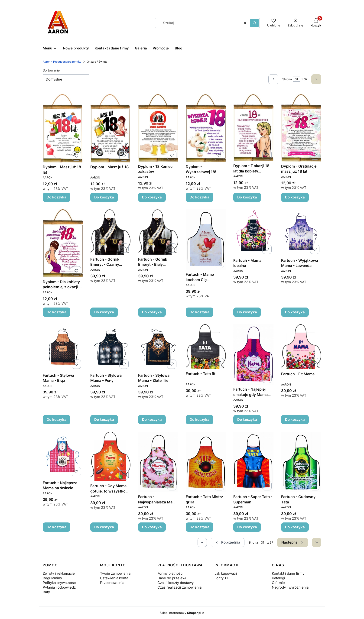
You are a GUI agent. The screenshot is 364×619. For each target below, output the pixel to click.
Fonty (219, 578)
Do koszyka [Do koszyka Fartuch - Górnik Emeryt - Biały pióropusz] (152, 312)
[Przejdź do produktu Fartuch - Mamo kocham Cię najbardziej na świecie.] (206, 240)
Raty (46, 592)
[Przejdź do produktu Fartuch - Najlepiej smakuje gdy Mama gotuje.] (253, 355)
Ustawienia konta (114, 578)
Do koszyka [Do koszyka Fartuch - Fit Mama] (295, 420)
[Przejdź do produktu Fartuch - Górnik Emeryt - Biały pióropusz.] (158, 232)
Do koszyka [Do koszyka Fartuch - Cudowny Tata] (295, 527)
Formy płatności (170, 573)
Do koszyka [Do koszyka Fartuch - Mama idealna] (247, 312)
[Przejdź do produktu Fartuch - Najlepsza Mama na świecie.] (63, 455)
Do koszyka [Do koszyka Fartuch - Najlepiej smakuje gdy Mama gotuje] (247, 420)
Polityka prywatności (60, 583)
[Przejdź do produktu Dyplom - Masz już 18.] (110, 128)
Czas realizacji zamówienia (179, 587)
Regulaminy (52, 578)
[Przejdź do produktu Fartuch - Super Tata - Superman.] (253, 462)
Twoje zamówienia (115, 573)
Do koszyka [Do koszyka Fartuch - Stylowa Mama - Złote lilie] (152, 420)
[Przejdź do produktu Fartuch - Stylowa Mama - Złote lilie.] (158, 347)
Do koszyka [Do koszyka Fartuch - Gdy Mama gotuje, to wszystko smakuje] (104, 527)
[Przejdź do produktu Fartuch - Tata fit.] (206, 347)
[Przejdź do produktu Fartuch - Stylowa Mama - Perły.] (110, 347)
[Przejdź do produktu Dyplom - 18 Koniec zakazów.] (158, 128)
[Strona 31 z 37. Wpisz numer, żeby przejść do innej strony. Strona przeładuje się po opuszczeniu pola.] (296, 79)
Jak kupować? (226, 573)
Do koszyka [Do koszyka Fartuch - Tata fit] (200, 420)
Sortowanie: (52, 70)
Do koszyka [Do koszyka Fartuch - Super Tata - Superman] (247, 527)
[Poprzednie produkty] (228, 542)
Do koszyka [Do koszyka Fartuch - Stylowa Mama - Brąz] (57, 420)
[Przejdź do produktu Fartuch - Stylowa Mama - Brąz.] (63, 347)
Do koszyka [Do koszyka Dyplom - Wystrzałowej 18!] (200, 197)
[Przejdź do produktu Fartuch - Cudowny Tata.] (301, 462)
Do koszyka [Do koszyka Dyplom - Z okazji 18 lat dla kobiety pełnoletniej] (247, 197)
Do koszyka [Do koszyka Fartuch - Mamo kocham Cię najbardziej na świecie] (200, 312)
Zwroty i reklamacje (59, 573)
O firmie (278, 583)
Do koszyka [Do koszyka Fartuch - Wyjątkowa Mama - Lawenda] (295, 312)
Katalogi (278, 578)
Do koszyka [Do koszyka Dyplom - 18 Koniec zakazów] (152, 197)
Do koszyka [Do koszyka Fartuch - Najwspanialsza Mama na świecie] (152, 527)
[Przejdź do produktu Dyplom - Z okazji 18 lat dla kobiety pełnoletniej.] (253, 128)
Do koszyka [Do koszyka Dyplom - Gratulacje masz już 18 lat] (295, 197)
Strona (287, 79)
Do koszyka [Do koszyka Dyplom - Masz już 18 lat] (57, 197)
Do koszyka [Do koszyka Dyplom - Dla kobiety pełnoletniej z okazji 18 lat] (57, 312)
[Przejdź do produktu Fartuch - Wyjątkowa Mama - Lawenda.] (301, 233)
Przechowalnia (112, 583)
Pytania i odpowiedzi (60, 587)
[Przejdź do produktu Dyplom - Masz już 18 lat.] (63, 128)
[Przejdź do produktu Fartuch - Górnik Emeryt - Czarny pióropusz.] (110, 232)
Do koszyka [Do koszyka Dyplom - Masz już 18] (104, 197)
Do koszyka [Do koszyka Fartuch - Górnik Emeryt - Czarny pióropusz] (104, 312)
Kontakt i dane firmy (288, 573)
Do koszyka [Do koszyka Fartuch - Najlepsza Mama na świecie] (57, 527)
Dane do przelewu (172, 578)
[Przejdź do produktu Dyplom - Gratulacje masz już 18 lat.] (301, 128)
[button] (254, 23)
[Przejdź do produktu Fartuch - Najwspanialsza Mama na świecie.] (158, 462)
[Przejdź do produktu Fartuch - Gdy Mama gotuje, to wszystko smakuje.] (110, 457)
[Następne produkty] (293, 542)
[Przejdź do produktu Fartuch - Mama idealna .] (253, 233)
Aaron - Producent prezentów (62, 62)
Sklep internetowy (180, 613)
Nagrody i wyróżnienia (290, 587)
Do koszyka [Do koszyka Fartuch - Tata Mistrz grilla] (200, 527)
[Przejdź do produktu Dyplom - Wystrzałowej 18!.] (206, 128)
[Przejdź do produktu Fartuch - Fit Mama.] (301, 347)
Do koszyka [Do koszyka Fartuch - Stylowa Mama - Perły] (104, 420)
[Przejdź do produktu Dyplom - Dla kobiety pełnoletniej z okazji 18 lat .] (63, 243)
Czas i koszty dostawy (175, 583)
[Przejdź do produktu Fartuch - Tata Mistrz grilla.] (206, 462)
